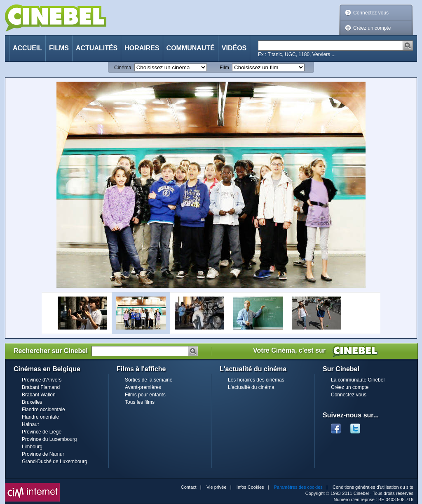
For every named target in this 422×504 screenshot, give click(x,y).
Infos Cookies (250, 487)
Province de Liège (42, 432)
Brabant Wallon (39, 395)
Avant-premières (143, 387)
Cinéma (123, 68)
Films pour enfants (145, 395)
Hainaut (30, 424)
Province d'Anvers (42, 380)
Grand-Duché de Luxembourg (55, 462)
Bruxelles (32, 402)
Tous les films (140, 402)
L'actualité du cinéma (251, 387)
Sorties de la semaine (149, 380)
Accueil (27, 48)
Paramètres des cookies (298, 487)
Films (59, 48)
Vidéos (234, 48)
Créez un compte (372, 28)
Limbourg (32, 447)
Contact (189, 487)
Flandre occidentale (43, 410)
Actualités (97, 48)
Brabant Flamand (41, 387)
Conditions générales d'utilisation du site (373, 487)
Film (224, 68)
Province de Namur (43, 454)
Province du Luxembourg (49, 439)
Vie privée (217, 487)
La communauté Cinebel (358, 380)
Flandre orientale (40, 417)
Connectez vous (371, 13)
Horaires (142, 48)
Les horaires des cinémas (256, 380)
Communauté (191, 48)
